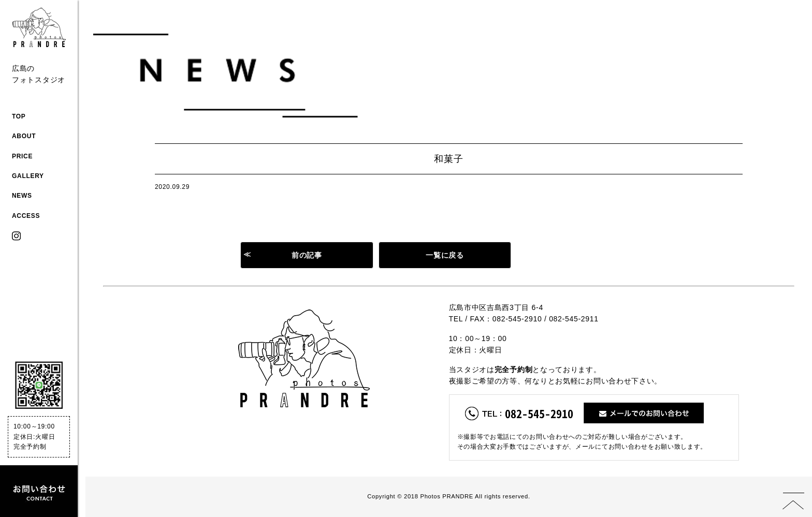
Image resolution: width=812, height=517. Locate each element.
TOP (19, 116)
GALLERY (28, 176)
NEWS (22, 196)
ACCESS (26, 216)
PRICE (22, 156)
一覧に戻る (445, 255)
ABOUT (24, 136)
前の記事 (307, 255)
